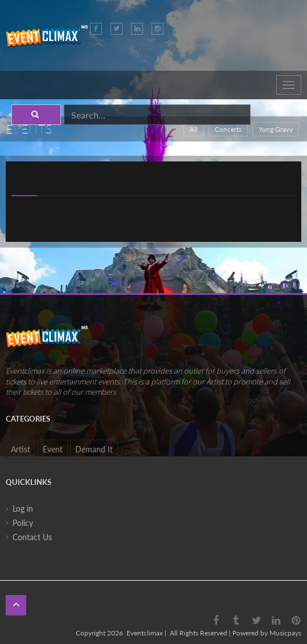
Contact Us (32, 537)
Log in (23, 509)
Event (53, 449)
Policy (23, 523)
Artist (21, 449)
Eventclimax (145, 633)
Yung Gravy (276, 129)
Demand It (94, 449)
